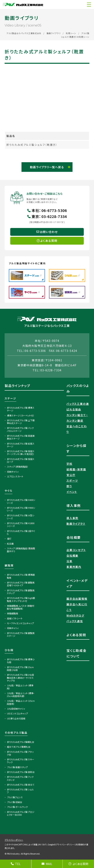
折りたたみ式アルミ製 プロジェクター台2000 (21, 813)
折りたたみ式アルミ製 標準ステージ (21, 409)
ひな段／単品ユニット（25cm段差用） (21, 702)
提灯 (9, 539)
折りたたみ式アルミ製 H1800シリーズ (21, 525)
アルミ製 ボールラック (17, 807)
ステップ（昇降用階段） (18, 467)
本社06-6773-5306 (47, 210)
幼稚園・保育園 (76, 469)
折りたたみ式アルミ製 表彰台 (21, 772)
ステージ (10, 398)
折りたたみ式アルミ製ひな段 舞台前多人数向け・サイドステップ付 (20, 678)
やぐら (8, 491)
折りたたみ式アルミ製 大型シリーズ (21, 517)
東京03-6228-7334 (47, 216)
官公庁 (71, 475)
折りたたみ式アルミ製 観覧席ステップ (21, 592)
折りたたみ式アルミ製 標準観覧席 (21, 576)
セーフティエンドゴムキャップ (20, 623)
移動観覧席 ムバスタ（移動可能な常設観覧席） (21, 607)
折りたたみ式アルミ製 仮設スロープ (21, 460)
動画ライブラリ (54, 33)
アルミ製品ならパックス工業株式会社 (24, 33)
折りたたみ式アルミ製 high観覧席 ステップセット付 (21, 599)
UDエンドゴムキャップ (17, 713)
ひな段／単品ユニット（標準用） (20, 687)
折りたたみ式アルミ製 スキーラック (20, 761)
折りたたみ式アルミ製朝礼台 (21, 742)
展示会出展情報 (77, 599)
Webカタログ (75, 615)
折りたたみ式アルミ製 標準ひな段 (21, 661)
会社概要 (72, 556)
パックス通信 (75, 621)
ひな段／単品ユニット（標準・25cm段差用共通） (21, 695)
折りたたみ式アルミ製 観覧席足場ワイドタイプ (21, 584)
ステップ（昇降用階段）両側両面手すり (21, 550)
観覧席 (9, 565)
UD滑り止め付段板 (16, 718)
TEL (16, 864)
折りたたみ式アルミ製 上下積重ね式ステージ (21, 422)
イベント (72, 492)
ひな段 (9, 650)
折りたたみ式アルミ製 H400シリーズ (21, 501)
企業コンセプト (76, 550)
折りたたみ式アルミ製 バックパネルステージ (20, 429)
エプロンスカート (15, 476)
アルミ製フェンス (15, 797)
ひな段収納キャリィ (16, 709)
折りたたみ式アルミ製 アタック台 (20, 753)
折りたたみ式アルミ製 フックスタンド (20, 778)
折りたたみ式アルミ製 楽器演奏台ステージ (21, 437)
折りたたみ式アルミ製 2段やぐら (21, 532)
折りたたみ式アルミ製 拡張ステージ (21, 445)
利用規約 (80, 844)
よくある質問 (78, 864)
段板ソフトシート (15, 618)
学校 (69, 464)
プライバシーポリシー (14, 840)
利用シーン (71, 33)
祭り (69, 486)
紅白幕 (10, 544)
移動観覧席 (13, 613)
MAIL (47, 864)
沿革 (69, 561)
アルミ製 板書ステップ (17, 767)
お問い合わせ (47, 232)
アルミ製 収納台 (15, 802)
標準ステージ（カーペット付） (21, 415)
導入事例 (72, 518)
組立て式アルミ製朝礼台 (19, 747)
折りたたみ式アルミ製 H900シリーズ (21, 509)
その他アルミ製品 (16, 733)
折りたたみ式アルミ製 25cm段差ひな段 (20, 668)
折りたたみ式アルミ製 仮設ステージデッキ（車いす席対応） (21, 453)
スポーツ (72, 481)
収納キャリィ (13, 472)
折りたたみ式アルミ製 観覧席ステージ (21, 634)
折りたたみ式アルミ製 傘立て (21, 785)
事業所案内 (74, 567)
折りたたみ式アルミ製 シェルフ (20, 791)
